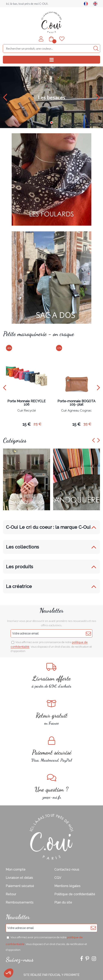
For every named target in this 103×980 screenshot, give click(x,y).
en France (51, 713)
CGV (58, 878)
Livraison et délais (19, 878)
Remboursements (20, 902)
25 (38, 424)
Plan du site (63, 902)
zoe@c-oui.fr (51, 787)
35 (87, 424)
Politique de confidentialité (75, 894)
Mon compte (16, 869)
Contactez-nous (67, 869)
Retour (11, 894)
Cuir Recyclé (27, 411)
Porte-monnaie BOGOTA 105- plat (76, 403)
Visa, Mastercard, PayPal (51, 750)
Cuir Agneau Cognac (76, 411)
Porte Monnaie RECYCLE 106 (26, 403)
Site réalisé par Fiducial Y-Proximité (51, 975)
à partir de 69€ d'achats (51, 676)
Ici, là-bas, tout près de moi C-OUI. (27, 4)
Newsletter (51, 610)
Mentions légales (67, 886)
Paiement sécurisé (20, 886)
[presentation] (5, 388)
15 (27, 424)
